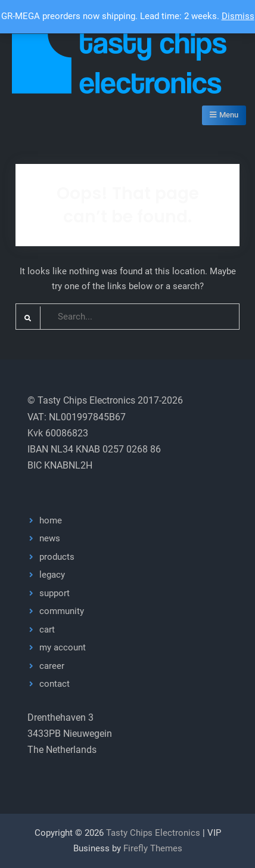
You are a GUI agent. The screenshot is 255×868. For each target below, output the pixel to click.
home (51, 520)
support (55, 593)
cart (47, 630)
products (57, 557)
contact (55, 684)
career (52, 666)
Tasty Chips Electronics (153, 833)
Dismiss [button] (238, 16)
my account (63, 647)
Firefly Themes (153, 848)
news (50, 538)
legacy (52, 575)
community (62, 611)
